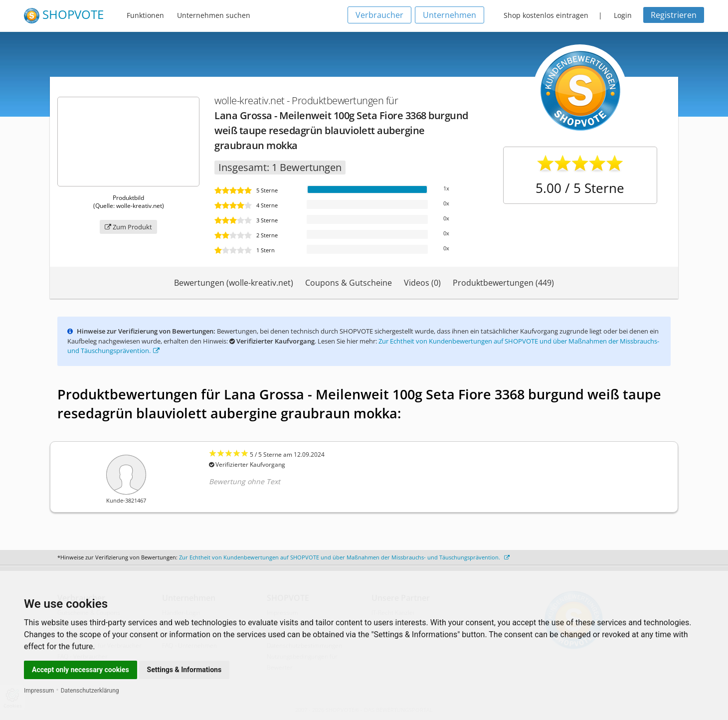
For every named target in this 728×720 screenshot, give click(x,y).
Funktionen (145, 15)
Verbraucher (379, 15)
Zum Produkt (128, 227)
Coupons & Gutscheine (349, 283)
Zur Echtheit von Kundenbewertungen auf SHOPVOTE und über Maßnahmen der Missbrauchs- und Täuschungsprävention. (344, 557)
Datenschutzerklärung (90, 691)
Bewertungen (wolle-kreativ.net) (234, 283)
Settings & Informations (184, 670)
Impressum (39, 691)
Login (623, 15)
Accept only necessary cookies (81, 670)
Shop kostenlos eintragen (546, 15)
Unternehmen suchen (214, 15)
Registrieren (674, 15)
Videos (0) (422, 283)
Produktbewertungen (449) (503, 283)
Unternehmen (450, 15)
